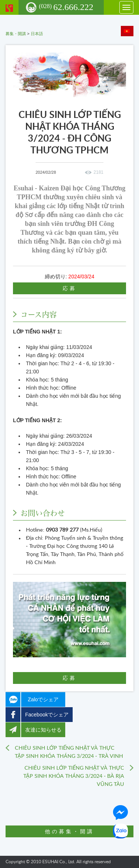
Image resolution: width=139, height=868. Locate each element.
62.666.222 (66, 7)
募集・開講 (16, 34)
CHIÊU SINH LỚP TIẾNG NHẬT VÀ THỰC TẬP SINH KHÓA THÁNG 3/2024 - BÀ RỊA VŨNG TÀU (74, 776)
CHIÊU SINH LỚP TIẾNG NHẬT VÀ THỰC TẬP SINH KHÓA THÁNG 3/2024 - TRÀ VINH (69, 752)
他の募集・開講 (69, 831)
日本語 (37, 34)
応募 (70, 288)
